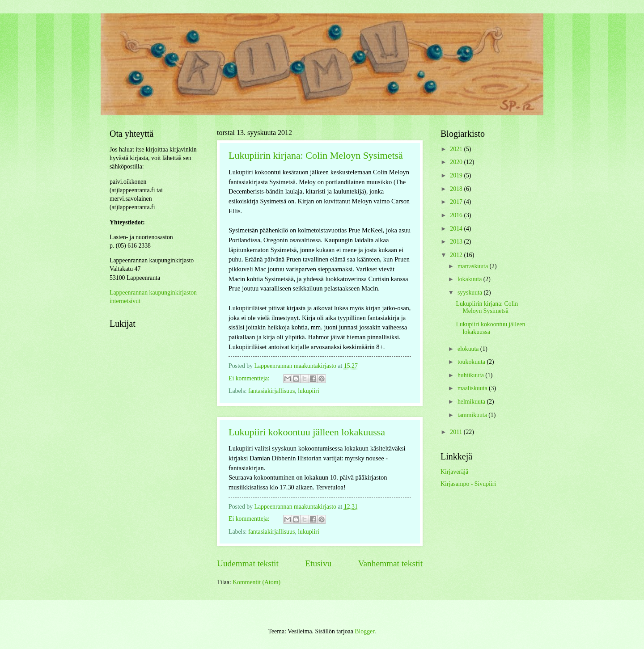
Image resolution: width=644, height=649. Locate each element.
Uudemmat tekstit (248, 563)
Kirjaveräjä (454, 472)
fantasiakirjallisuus (271, 391)
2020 (457, 162)
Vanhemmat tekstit (390, 563)
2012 (457, 255)
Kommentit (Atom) (256, 582)
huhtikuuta (471, 375)
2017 (457, 202)
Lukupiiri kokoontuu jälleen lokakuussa (307, 432)
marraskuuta (474, 266)
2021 (457, 149)
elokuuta (469, 349)
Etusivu (318, 563)
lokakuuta (470, 279)
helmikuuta (472, 402)
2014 (457, 229)
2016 (457, 215)
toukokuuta (472, 362)
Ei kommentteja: (250, 378)
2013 (457, 242)
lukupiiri (309, 391)
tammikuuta (473, 415)
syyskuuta (471, 293)
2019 (457, 175)
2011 (457, 432)
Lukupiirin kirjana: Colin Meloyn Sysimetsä (316, 155)
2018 (457, 189)
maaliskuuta (473, 388)
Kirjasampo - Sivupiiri (468, 484)
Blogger (364, 631)
